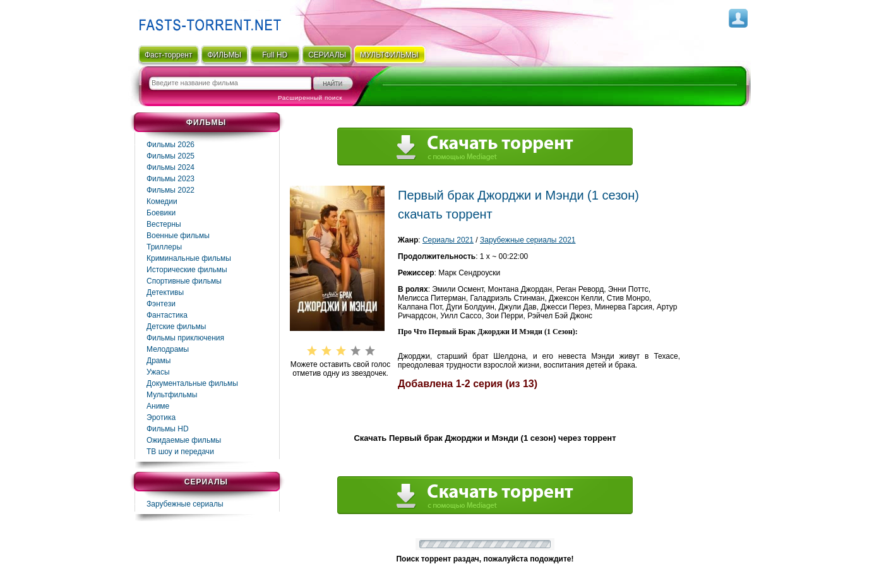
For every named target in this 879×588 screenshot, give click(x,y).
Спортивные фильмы (184, 281)
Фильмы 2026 (170, 145)
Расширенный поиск (310, 98)
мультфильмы (389, 55)
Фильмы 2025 (170, 156)
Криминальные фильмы (189, 258)
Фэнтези (161, 304)
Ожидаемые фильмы (184, 440)
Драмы (158, 361)
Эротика (161, 417)
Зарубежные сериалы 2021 (528, 240)
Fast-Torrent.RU (207, 21)
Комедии (162, 201)
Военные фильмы (178, 236)
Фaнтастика (167, 315)
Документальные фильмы (192, 383)
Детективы (165, 292)
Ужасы (158, 372)
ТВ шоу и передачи (180, 452)
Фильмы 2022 (170, 190)
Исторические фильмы (187, 270)
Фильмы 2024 (170, 167)
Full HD (275, 55)
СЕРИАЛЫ (327, 55)
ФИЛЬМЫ (224, 55)
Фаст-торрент (168, 55)
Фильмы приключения (185, 338)
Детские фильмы (176, 327)
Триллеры (164, 247)
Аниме (158, 406)
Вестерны (164, 224)
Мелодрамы (168, 349)
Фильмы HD (168, 429)
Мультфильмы (172, 395)
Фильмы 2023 (170, 179)
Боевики (161, 213)
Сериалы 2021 (448, 240)
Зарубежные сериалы (185, 504)
